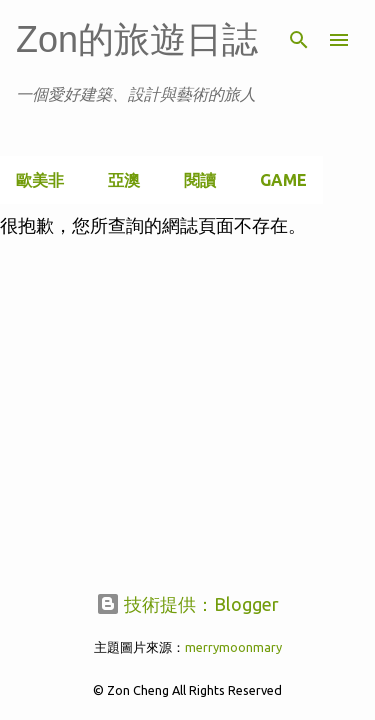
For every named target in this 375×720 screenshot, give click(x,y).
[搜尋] (299, 40)
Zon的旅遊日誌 (137, 39)
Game (283, 180)
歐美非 (40, 180)
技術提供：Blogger (187, 604)
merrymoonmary (233, 647)
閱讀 (200, 180)
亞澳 (124, 180)
